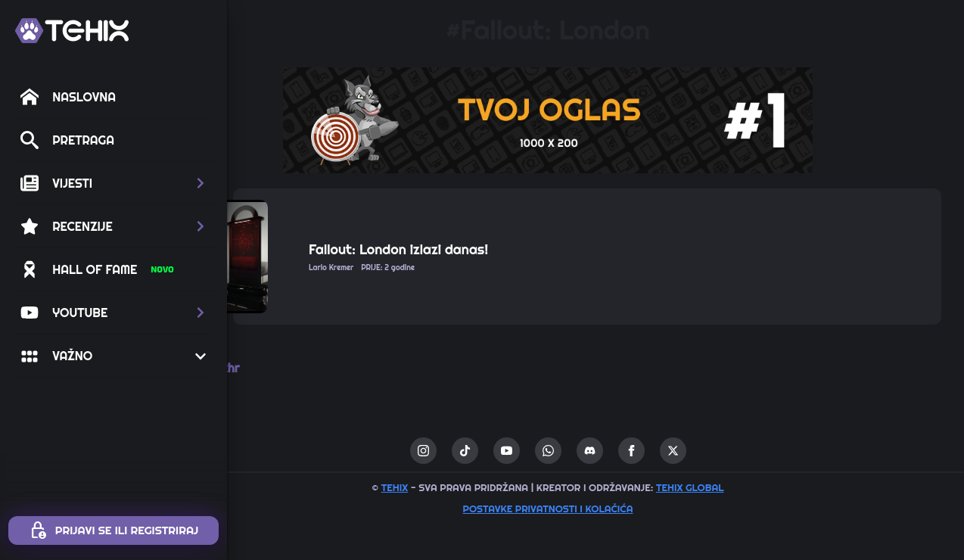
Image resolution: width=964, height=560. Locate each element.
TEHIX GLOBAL (738, 487)
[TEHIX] (72, 31)
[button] (114, 183)
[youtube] (554, 451)
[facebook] (679, 451)
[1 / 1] (596, 120)
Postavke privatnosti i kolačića (596, 509)
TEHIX (442, 487)
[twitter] (721, 451)
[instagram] (471, 451)
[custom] (513, 451)
